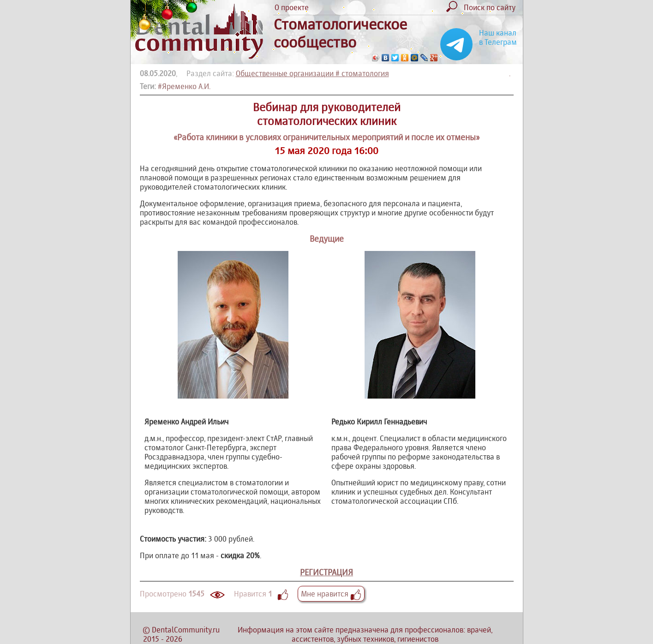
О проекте (292, 7)
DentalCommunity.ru (186, 630)
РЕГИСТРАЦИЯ (326, 572)
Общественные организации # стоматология (312, 73)
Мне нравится (331, 594)
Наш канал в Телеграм (498, 37)
